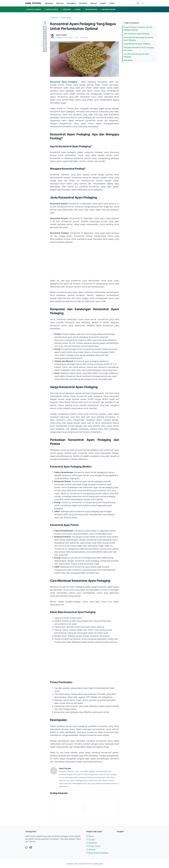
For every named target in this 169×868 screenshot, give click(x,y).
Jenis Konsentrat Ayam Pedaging (137, 34)
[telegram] (45, 41)
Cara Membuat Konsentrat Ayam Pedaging (136, 55)
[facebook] (45, 28)
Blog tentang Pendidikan (97, 853)
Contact (91, 840)
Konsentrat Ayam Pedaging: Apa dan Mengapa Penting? (138, 28)
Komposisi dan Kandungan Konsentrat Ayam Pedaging (138, 39)
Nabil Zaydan (89, 771)
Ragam (103, 3)
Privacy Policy (93, 846)
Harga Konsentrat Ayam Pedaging (137, 44)
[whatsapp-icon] (27, 848)
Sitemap (91, 849)
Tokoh (112, 3)
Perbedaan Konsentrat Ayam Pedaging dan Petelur (139, 49)
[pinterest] (45, 46)
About (90, 836)
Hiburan (94, 3)
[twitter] (45, 33)
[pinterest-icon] (31, 848)
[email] (45, 50)
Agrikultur (49, 3)
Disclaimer (92, 843)
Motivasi (60, 3)
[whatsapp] (45, 37)
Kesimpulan (128, 60)
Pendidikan (71, 3)
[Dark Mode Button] (138, 3)
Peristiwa (83, 3)
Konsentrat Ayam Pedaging (64, 82)
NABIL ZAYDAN (33, 3)
